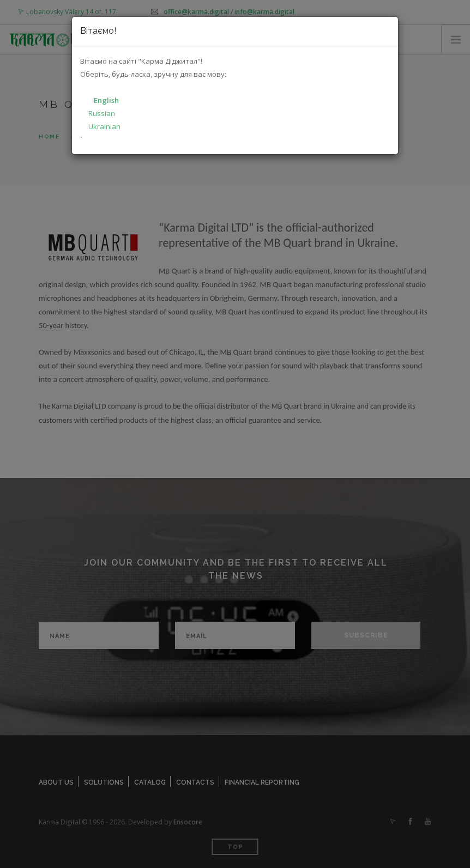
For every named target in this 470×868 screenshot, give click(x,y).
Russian (102, 113)
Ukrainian (104, 126)
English (106, 100)
